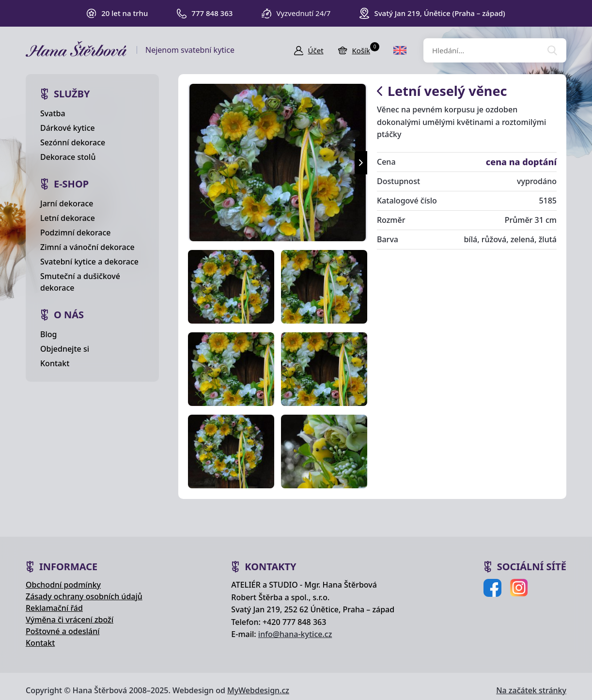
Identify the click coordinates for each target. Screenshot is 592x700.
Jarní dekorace (67, 203)
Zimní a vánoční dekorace (87, 247)
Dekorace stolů (68, 157)
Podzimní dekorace (76, 233)
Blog (48, 334)
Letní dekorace (68, 218)
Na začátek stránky (531, 690)
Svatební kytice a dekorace (89, 262)
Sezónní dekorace (73, 142)
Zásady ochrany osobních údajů (84, 596)
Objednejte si (65, 349)
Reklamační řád (54, 608)
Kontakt (55, 363)
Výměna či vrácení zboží (70, 620)
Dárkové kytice (68, 128)
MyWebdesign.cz (258, 690)
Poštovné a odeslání (63, 631)
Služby (72, 94)
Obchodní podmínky (63, 585)
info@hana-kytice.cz (295, 634)
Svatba (53, 113)
